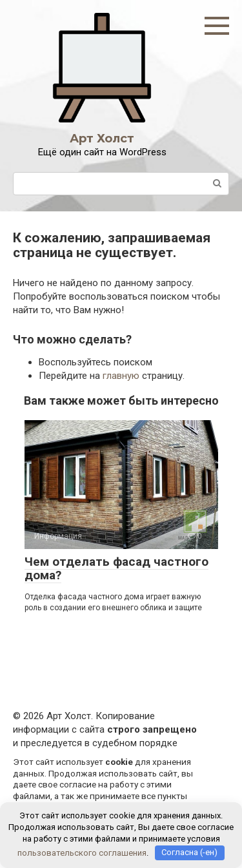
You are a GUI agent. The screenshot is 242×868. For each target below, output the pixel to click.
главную (121, 376)
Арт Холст (102, 139)
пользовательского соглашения (82, 852)
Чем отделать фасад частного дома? (116, 568)
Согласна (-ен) (189, 852)
